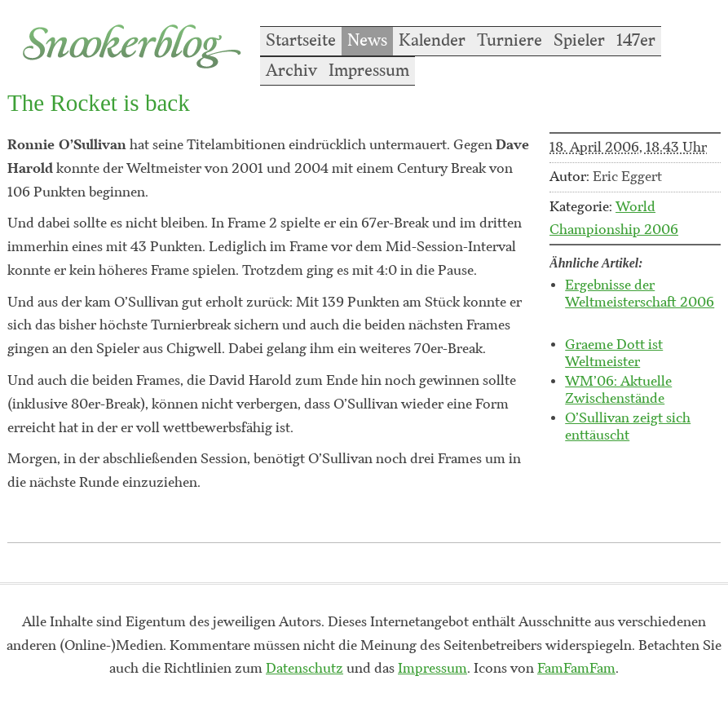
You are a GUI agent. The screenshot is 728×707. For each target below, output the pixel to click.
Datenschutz (304, 669)
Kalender (432, 41)
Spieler (579, 41)
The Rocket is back (99, 103)
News (367, 41)
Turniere (510, 41)
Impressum (369, 71)
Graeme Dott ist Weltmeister (614, 353)
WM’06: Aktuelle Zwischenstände (618, 390)
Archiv (291, 71)
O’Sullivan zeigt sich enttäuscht (628, 427)
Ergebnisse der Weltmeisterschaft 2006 (640, 294)
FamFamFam (576, 669)
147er (636, 41)
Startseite (301, 41)
